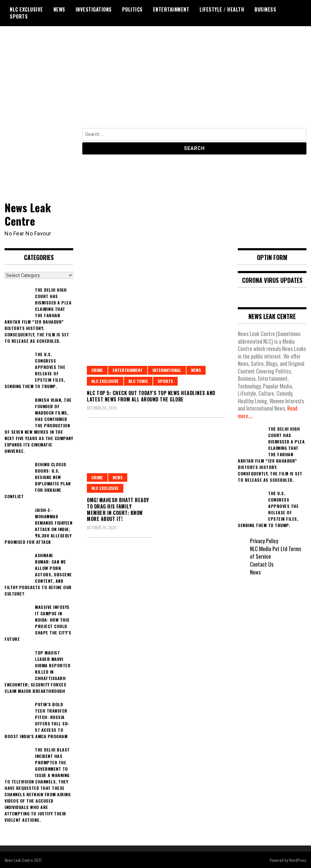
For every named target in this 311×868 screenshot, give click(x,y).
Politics (132, 9)
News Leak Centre (28, 214)
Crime (97, 370)
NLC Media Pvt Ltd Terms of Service (276, 552)
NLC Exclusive (26, 9)
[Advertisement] (155, 82)
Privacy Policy (264, 540)
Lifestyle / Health (222, 9)
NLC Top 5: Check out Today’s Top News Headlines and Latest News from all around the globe (151, 396)
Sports (19, 16)
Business (265, 9)
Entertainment (171, 9)
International (167, 370)
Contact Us (262, 564)
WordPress (298, 859)
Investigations (94, 9)
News (59, 9)
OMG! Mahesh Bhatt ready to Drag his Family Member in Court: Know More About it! (118, 509)
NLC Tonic (138, 381)
